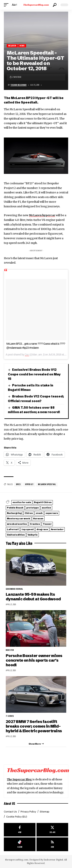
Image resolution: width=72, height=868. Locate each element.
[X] (52, 830)
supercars (52, 513)
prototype (33, 508)
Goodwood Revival (14, 589)
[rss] (52, 844)
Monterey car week (19, 519)
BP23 (18, 484)
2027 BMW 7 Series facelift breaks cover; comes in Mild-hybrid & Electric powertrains (34, 726)
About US (10, 803)
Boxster (10, 650)
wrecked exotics (17, 524)
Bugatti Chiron (43, 502)
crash (39, 513)
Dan (27, 355)
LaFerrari (13, 529)
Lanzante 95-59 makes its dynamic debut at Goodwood (33, 597)
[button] (7, 5)
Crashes (35, 524)
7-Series (10, 716)
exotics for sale (22, 502)
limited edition (16, 535)
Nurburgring (14, 513)
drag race (42, 529)
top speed (28, 529)
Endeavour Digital (53, 860)
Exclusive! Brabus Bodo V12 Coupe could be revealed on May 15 (34, 374)
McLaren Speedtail (47, 484)
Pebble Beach (15, 508)
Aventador (57, 529)
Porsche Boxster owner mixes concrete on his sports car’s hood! (34, 660)
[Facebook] (20, 830)
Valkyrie (33, 535)
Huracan (38, 519)
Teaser (47, 524)
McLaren (12, 46)
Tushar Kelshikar (18, 85)
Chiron (29, 513)
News (22, 46)
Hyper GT (29, 484)
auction (46, 508)
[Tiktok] (20, 844)
